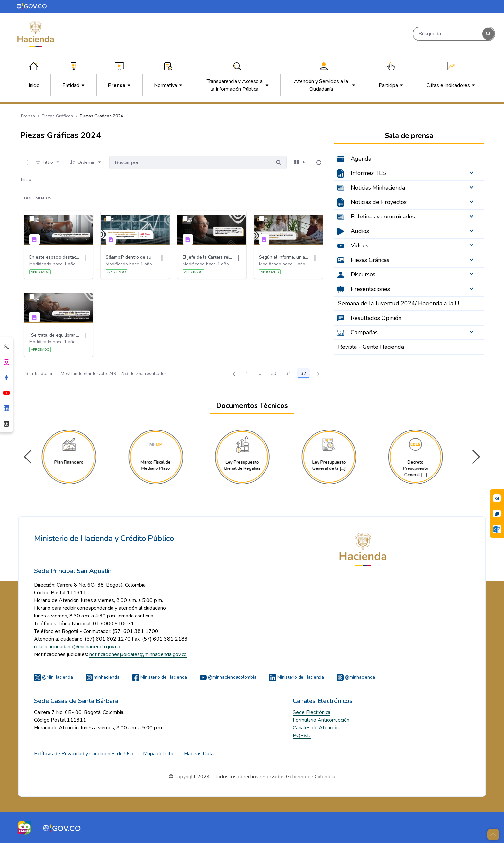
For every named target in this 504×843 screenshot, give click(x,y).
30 (275, 375)
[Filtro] (48, 162)
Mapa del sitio (159, 754)
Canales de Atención (316, 728)
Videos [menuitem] (360, 245)
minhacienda (103, 677)
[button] (476, 457)
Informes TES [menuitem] (368, 173)
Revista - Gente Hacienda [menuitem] (371, 347)
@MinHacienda (54, 677)
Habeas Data (199, 754)
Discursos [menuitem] (363, 274)
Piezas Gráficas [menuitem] (370, 260)
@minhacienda (356, 677)
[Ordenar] (86, 162)
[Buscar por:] (190, 162)
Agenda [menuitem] (361, 159)
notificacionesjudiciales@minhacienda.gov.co (138, 654)
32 (305, 375)
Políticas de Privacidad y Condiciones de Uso (84, 754)
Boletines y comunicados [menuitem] (383, 217)
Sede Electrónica (312, 712)
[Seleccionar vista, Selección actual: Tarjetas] (300, 162)
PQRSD (302, 736)
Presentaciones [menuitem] (370, 289)
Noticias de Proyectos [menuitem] (379, 202)
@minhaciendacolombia (228, 677)
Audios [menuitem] (360, 231)
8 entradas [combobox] (41, 374)
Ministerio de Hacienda (160, 677)
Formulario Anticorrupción (321, 720)
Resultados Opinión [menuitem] (376, 318)
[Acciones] (85, 258)
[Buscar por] (279, 162)
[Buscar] (448, 34)
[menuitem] (34, 85)
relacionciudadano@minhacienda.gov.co (77, 647)
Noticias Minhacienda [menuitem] (378, 188)
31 (290, 375)
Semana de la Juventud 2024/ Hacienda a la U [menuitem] (399, 303)
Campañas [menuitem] (364, 332)
